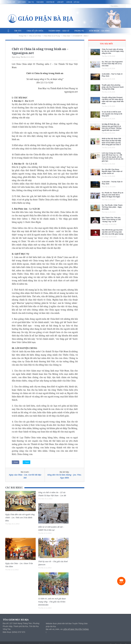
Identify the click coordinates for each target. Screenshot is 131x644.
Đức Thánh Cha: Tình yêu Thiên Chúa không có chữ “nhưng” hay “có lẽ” (111, 220)
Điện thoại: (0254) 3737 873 (14, 632)
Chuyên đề (50, 2)
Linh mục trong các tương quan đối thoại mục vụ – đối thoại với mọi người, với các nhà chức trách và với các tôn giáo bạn (113, 157)
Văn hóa (12, 36)
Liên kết (60, 2)
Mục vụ (31, 2)
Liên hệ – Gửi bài (73, 2)
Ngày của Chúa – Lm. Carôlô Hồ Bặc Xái (25, 476)
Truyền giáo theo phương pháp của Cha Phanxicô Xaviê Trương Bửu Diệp (113, 87)
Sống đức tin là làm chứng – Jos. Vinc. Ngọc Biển (64, 476)
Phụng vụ (79, 31)
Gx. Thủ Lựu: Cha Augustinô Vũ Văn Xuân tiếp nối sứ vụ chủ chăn (112, 64)
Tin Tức (18, 31)
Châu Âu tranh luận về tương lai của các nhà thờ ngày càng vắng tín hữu (113, 51)
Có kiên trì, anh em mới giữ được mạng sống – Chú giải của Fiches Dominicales (52, 602)
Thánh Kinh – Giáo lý (59, 31)
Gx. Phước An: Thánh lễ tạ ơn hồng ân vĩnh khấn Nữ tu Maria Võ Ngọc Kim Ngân (113, 195)
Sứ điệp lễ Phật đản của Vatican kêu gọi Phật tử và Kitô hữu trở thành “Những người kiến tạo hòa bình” (111, 127)
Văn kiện (40, 2)
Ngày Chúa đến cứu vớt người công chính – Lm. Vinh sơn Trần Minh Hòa (20, 518)
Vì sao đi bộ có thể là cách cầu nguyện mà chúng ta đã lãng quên (112, 114)
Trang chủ (11, 2)
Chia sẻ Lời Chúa (35, 31)
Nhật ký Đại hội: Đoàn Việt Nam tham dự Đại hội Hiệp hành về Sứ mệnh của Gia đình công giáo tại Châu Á (111, 142)
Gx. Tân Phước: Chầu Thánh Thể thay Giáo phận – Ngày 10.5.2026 (112, 207)
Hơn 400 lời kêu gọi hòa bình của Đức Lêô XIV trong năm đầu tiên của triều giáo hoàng (112, 232)
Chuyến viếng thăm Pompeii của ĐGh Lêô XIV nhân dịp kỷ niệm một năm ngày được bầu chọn (113, 100)
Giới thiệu (22, 2)
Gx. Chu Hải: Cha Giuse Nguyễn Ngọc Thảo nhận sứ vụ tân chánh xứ (112, 171)
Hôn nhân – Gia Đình (99, 31)
